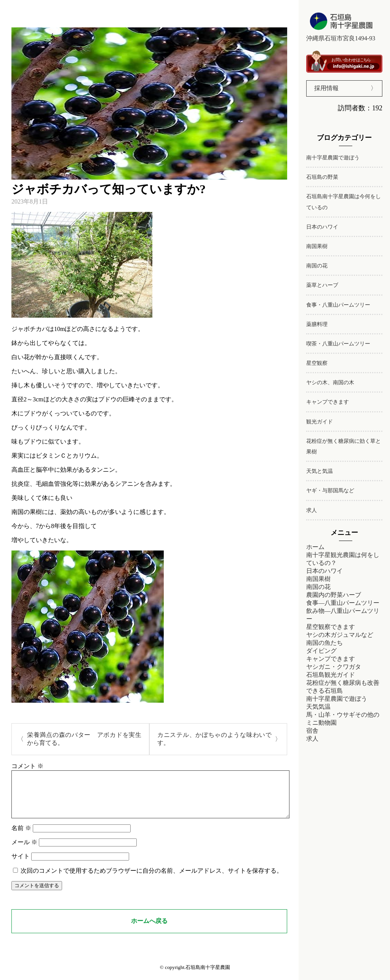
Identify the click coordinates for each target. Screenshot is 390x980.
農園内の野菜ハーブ (334, 595)
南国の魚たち (324, 643)
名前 (21, 837)
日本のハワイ (322, 227)
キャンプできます (328, 402)
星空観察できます (331, 627)
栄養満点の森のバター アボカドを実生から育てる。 (84, 739)
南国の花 (317, 266)
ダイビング (321, 651)
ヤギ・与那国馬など (330, 491)
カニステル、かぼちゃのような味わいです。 (214, 739)
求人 (312, 510)
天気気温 (318, 707)
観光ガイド (320, 422)
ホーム (315, 547)
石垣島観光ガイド (331, 675)
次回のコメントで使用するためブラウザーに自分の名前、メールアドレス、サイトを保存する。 (152, 880)
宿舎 (312, 731)
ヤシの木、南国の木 (330, 383)
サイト (21, 865)
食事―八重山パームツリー (343, 603)
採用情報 (326, 88)
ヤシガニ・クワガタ (334, 667)
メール (24, 851)
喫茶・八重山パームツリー (338, 344)
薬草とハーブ (322, 285)
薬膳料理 (317, 324)
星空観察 (317, 363)
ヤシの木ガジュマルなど (340, 635)
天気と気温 (320, 471)
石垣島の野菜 (322, 177)
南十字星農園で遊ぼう (333, 158)
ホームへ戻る (149, 930)
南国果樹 (317, 246)
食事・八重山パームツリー (338, 305)
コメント (27, 766)
